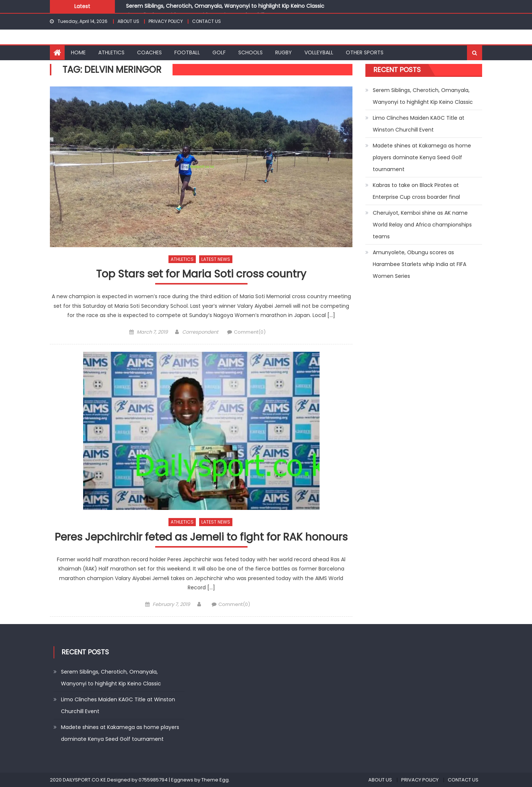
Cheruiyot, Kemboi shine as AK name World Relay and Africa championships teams (422, 225)
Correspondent (200, 332)
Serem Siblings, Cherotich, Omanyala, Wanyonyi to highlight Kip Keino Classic (225, 6)
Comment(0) (250, 332)
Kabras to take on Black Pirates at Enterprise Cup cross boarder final (416, 191)
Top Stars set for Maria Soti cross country (201, 274)
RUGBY (284, 52)
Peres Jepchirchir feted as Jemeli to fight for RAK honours (201, 537)
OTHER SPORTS (365, 52)
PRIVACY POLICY (166, 21)
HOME (78, 52)
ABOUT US (128, 21)
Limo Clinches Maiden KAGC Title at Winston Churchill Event (419, 124)
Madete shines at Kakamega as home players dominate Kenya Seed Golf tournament (422, 157)
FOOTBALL (187, 52)
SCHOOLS (250, 52)
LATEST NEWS (216, 259)
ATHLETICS (111, 52)
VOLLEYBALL (319, 52)
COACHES (149, 52)
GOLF (219, 52)
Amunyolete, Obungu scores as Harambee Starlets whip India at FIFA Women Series (420, 264)
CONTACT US (207, 21)
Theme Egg (215, 780)
